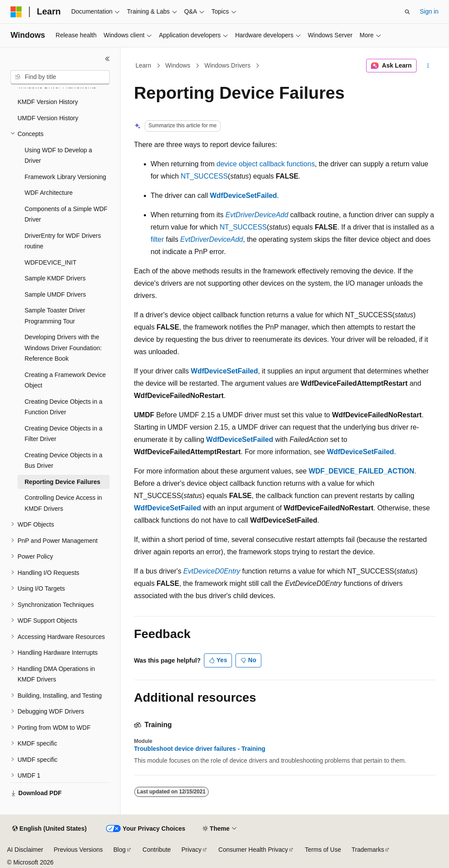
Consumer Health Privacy (253, 850)
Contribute (157, 850)
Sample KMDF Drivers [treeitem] (55, 278)
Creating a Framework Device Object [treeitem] (65, 380)
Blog (120, 850)
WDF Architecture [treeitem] (49, 193)
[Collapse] (107, 59)
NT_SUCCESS (204, 176)
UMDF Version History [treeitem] (48, 118)
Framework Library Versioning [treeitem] (65, 177)
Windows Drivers (227, 65)
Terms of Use (323, 850)
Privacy (192, 850)
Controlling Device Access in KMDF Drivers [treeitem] (63, 503)
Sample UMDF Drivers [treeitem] (55, 294)
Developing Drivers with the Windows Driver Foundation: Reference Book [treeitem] (63, 348)
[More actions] (428, 66)
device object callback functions (266, 164)
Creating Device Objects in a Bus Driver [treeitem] (63, 461)
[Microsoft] (16, 12)
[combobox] (60, 77)
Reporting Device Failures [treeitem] (62, 482)
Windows (178, 65)
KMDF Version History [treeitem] (48, 102)
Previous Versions (78, 850)
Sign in (429, 11)
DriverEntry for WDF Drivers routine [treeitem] (63, 241)
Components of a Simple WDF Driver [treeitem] (66, 214)
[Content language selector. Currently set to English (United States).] (49, 829)
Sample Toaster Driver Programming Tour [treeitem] (55, 316)
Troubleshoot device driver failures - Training (200, 749)
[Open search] (407, 12)
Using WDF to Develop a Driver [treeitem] (58, 156)
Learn (143, 65)
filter (157, 239)
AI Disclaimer (25, 850)
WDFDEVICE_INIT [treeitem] (50, 262)
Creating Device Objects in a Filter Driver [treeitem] (63, 434)
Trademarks (368, 850)
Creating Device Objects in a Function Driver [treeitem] (63, 407)
